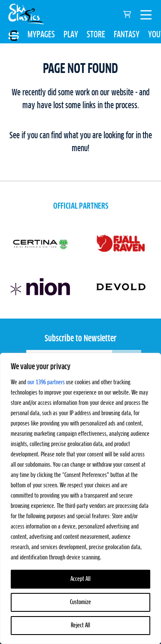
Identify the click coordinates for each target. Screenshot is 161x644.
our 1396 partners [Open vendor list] (46, 383)
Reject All (80, 626)
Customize (80, 602)
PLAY (71, 35)
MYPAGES (41, 35)
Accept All (80, 579)
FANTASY (127, 35)
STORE (96, 35)
